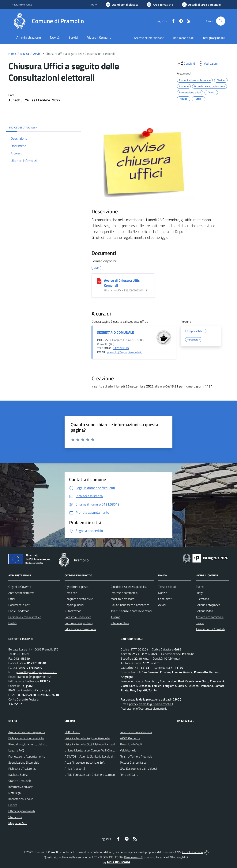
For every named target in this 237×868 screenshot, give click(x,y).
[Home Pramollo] (48, 21)
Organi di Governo (20, 587)
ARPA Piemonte (130, 738)
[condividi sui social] (187, 63)
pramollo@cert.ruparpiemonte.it (36, 672)
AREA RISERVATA (116, 862)
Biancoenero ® (133, 857)
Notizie (163, 593)
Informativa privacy (21, 787)
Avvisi (37, 54)
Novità (25, 54)
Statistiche (15, 817)
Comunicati (165, 599)
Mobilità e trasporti (123, 599)
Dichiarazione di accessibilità (26, 738)
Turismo (115, 617)
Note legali (15, 793)
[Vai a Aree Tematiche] (160, 5)
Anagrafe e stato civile (79, 599)
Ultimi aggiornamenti (22, 811)
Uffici (11, 599)
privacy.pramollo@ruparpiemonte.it (151, 704)
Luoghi (200, 593)
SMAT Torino (72, 732)
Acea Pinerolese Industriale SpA (85, 762)
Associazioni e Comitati (210, 629)
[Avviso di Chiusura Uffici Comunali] (99, 281)
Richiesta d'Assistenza (22, 769)
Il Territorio (202, 599)
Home (12, 54)
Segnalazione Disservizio (24, 762)
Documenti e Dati (19, 605)
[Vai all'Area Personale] (201, 5)
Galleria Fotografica (208, 605)
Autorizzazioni (73, 611)
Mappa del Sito (18, 823)
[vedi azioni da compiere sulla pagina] (208, 63)
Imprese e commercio (124, 593)
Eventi (200, 587)
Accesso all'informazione (149, 38)
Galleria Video (204, 611)
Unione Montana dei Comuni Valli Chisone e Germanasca (100, 750)
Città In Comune (193, 852)
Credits (13, 805)
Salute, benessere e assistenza (130, 605)
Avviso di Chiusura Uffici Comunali (122, 283)
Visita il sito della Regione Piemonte (87, 738)
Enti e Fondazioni (19, 611)
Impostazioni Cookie (21, 799)
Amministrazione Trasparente (27, 732)
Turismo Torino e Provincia (136, 732)
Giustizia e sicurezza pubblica (129, 587)
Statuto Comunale (20, 781)
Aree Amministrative (21, 593)
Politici (12, 623)
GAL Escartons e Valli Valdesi (138, 769)
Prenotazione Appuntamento (27, 756)
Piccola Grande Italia (133, 762)
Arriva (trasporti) (75, 769)
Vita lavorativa (120, 623)
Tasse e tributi (167, 587)
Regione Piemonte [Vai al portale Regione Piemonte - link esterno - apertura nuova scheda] (22, 4)
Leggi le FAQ (16, 750)
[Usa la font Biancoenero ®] (122, 5)
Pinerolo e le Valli (131, 744)
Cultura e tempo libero (79, 623)
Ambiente (71, 593)
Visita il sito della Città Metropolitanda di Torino (94, 744)
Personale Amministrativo (25, 617)
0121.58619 (121, 348)
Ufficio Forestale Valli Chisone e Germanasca (93, 775)
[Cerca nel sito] (221, 21)
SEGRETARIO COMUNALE (115, 332)
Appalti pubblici (74, 605)
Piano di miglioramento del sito (28, 744)
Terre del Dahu (129, 775)
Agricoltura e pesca (77, 587)
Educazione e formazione (80, 629)
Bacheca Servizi (18, 775)
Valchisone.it (128, 750)
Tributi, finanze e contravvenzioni (131, 611)
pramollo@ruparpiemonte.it (124, 352)
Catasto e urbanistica (78, 617)
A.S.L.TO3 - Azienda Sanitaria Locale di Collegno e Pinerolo (101, 756)
